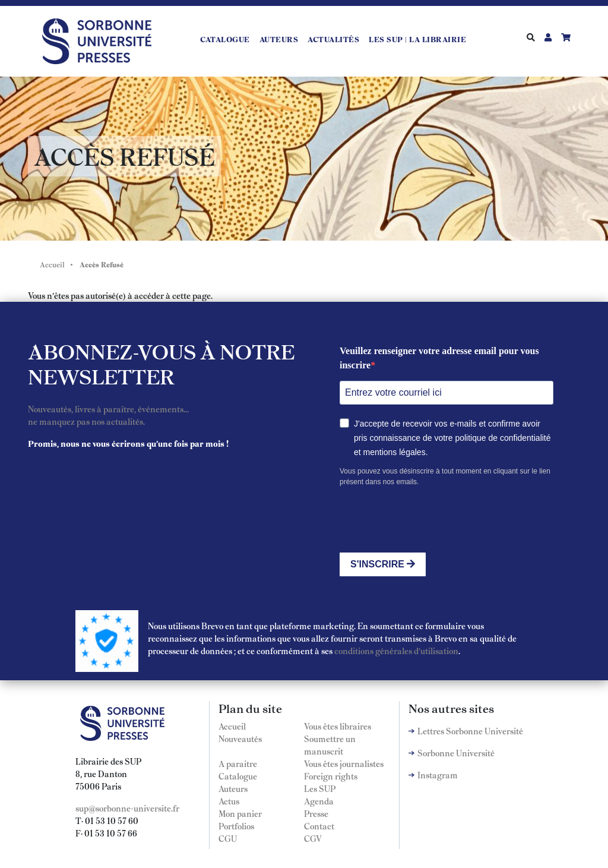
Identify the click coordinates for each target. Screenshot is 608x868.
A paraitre (238, 763)
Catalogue (225, 39)
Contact (319, 826)
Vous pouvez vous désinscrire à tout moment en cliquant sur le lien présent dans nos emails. (445, 476)
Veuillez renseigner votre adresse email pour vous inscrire (439, 358)
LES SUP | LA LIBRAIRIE (417, 39)
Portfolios (236, 826)
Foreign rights (331, 776)
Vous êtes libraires (338, 726)
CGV (313, 838)
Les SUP (320, 788)
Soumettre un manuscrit (330, 745)
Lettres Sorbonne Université (470, 731)
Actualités (333, 39)
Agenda (319, 801)
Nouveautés (240, 738)
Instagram (438, 775)
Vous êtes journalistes (344, 763)
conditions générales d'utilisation (396, 651)
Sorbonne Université (456, 753)
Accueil (52, 264)
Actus (229, 801)
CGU (228, 838)
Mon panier (240, 813)
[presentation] (430, 520)
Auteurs (279, 39)
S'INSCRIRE (383, 564)
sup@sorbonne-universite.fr (127, 808)
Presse (316, 813)
